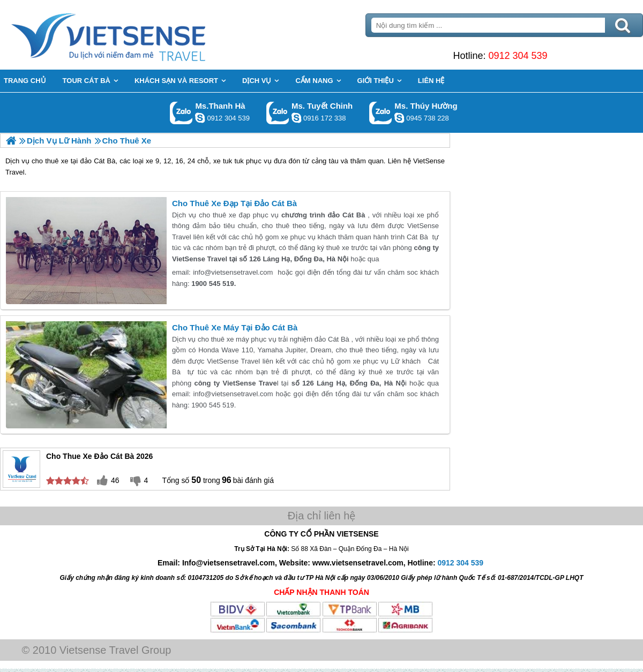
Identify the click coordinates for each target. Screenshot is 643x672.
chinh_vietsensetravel (296, 118)
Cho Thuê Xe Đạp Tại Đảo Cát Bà (234, 203)
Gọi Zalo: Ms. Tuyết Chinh (278, 113)
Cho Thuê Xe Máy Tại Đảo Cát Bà (235, 327)
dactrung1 (399, 118)
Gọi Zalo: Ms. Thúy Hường (381, 113)
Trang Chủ (135, 35)
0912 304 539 (518, 56)
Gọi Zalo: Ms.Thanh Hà (181, 113)
